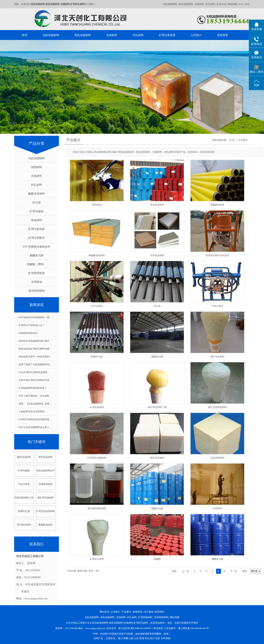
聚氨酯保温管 (46, 525)
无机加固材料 (170, 4)
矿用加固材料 (145, 617)
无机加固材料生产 (46, 471)
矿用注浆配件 (37, 238)
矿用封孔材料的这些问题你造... (35, 419)
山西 (131, 638)
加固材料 (37, 167)
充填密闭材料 (161, 617)
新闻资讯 (137, 612)
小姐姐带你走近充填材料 (32, 412)
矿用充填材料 (97, 407)
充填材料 (199, 4)
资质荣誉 (223, 35)
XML (247, 4)
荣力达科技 (124, 628)
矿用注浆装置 (167, 35)
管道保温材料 (157, 205)
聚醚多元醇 (37, 256)
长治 (147, 638)
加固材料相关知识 (28, 333)
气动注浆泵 (24, 484)
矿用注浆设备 (37, 229)
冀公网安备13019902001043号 (193, 628)
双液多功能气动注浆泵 (217, 255)
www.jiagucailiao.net (95, 628)
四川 (152, 638)
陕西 (168, 638)
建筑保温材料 (24, 457)
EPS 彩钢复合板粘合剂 (37, 247)
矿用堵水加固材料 (97, 458)
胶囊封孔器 (24, 511)
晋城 (142, 638)
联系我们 (160, 612)
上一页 (185, 571)
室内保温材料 (24, 525)
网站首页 (104, 612)
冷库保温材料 (157, 255)
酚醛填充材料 (37, 194)
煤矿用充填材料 (46, 498)
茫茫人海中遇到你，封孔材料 (34, 396)
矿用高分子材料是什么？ (32, 325)
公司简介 (196, 35)
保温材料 (37, 220)
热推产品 (98, 638)
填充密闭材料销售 (97, 508)
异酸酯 (157, 559)
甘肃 (158, 638)
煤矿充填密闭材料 (217, 407)
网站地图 (232, 4)
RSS (241, 4)
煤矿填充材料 (217, 357)
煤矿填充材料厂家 (157, 407)
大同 (163, 638)
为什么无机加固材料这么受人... (35, 427)
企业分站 (221, 4)
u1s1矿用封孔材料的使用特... (34, 372)
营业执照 (158, 628)
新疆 (126, 638)
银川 (120, 638)
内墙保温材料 (46, 484)
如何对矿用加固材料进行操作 (34, 341)
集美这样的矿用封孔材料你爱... (35, 349)
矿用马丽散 (37, 211)
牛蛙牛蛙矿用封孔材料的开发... (35, 380)
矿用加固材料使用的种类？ (33, 388)
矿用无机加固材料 (46, 511)
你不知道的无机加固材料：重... (35, 317)
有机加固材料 (186, 4)
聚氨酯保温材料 (97, 255)
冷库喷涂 (37, 282)
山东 (136, 638)
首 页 (232, 140)
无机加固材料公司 (24, 498)
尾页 (245, 571)
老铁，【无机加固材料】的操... (35, 404)
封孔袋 (37, 203)
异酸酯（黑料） (37, 264)
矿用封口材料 (97, 559)
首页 (25, 35)
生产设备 (149, 612)
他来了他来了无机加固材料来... (35, 364)
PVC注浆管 (97, 306)
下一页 (233, 571)
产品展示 (243, 140)
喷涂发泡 (97, 205)
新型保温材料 (46, 457)
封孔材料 (210, 4)
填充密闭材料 (37, 291)
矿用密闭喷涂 (37, 273)
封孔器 (157, 306)
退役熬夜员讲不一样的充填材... (35, 357)
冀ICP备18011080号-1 (142, 628)
